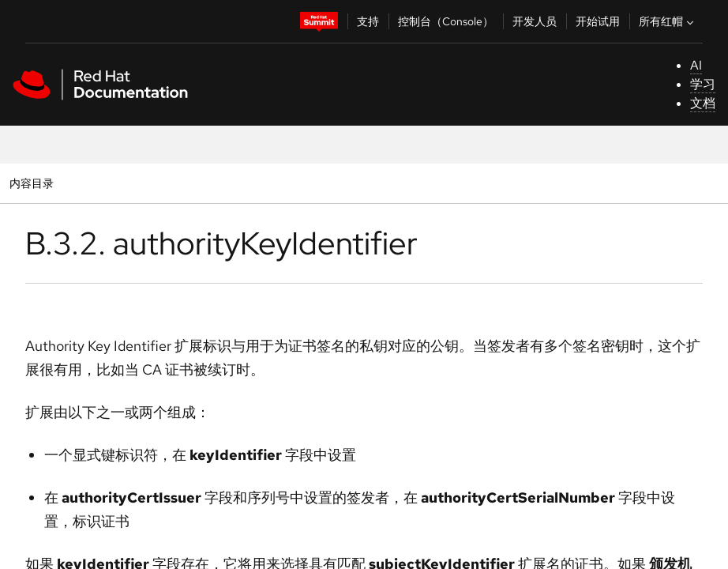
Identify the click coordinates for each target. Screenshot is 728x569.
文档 (703, 103)
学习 (703, 84)
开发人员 (535, 21)
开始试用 (598, 21)
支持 (368, 21)
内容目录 (31, 183)
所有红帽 (668, 21)
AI (696, 65)
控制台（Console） (446, 21)
